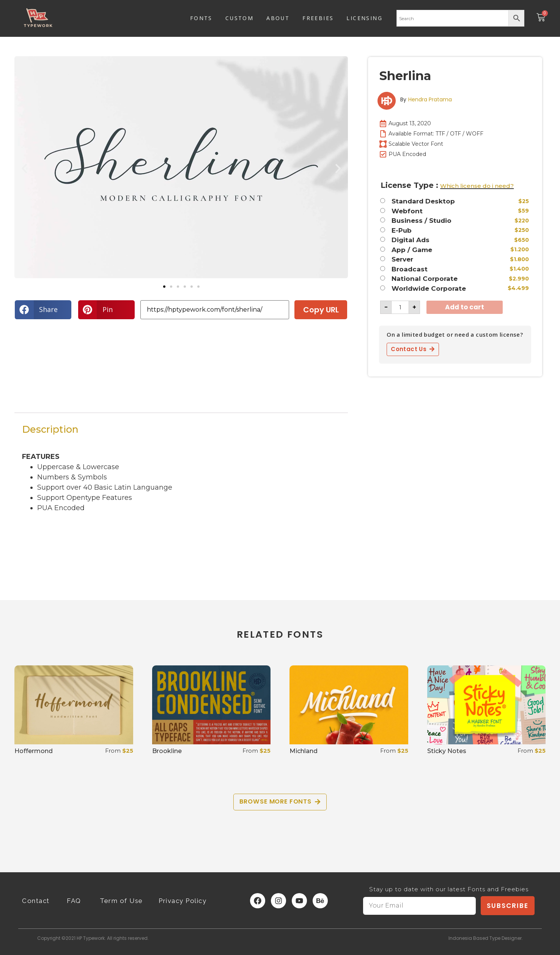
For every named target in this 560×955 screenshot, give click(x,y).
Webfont (407, 211)
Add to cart (465, 307)
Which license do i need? (477, 186)
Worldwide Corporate (429, 289)
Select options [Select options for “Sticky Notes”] (459, 771)
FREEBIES (318, 18)
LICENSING (364, 18)
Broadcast (410, 269)
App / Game (412, 250)
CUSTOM (239, 18)
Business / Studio (422, 221)
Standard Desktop (423, 201)
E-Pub (402, 231)
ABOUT (278, 18)
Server (402, 259)
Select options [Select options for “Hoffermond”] (46, 771)
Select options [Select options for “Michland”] (321, 771)
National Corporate (425, 279)
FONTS (201, 18)
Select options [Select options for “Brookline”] (184, 771)
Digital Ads (411, 240)
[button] (24, 169)
